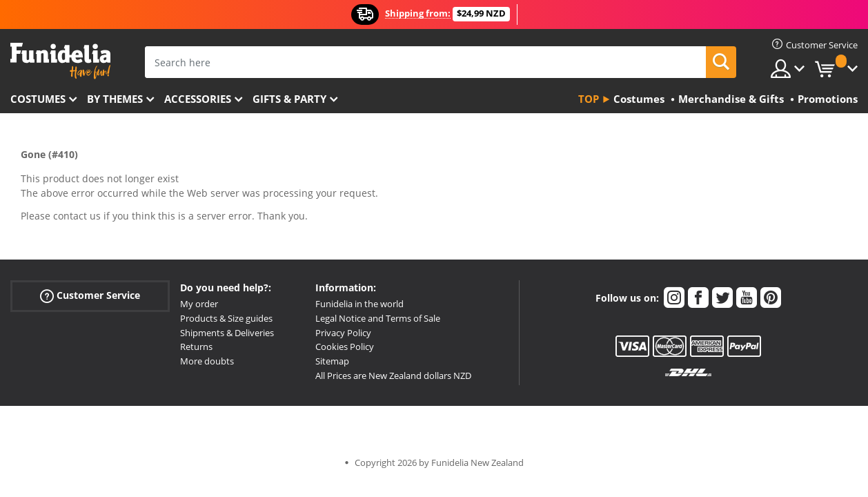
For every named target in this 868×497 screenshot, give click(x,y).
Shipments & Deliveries (227, 333)
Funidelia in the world (359, 304)
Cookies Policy (345, 347)
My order (199, 304)
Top (589, 99)
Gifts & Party (289, 99)
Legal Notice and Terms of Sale (378, 318)
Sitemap (332, 361)
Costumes (38, 99)
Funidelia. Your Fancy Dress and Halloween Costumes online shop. (60, 61)
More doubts (207, 361)
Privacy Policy (343, 333)
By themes (115, 99)
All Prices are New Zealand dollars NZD (393, 376)
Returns (196, 347)
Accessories (198, 99)
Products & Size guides (226, 318)
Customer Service (90, 296)
